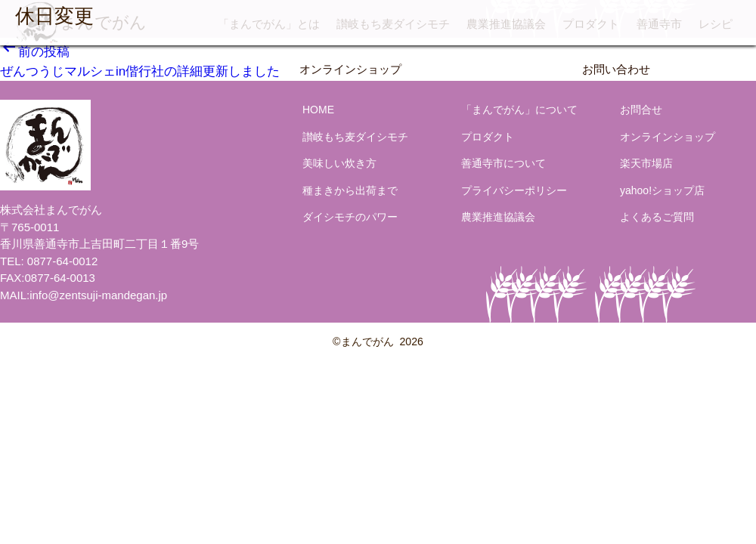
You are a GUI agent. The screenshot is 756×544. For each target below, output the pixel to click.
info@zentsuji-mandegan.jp (98, 295)
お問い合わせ (616, 69)
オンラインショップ (350, 69)
